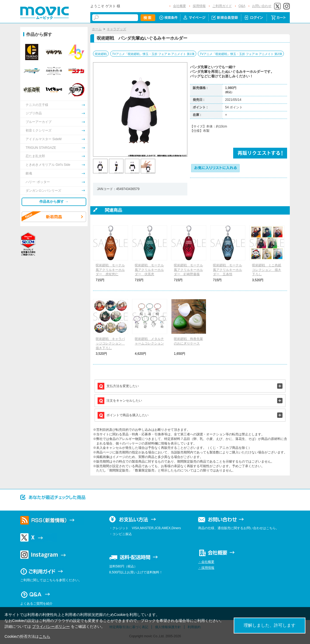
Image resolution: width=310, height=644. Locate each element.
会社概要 (180, 6)
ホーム (97, 29)
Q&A (242, 6)
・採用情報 (206, 568)
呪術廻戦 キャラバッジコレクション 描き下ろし (110, 343)
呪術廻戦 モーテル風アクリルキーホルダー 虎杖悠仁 (110, 270)
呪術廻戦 (101, 54)
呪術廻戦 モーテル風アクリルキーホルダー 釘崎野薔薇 (188, 270)
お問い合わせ (262, 6)
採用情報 (199, 6)
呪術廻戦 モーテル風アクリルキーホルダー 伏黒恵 (149, 270)
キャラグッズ (116, 29)
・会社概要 (206, 562)
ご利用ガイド (222, 6)
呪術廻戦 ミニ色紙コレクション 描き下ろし (267, 270)
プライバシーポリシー (51, 626)
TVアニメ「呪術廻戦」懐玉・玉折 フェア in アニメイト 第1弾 (153, 54)
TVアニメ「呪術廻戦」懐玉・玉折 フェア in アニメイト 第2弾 (241, 54)
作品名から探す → (54, 202)
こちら (44, 636)
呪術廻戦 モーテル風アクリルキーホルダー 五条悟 (228, 270)
